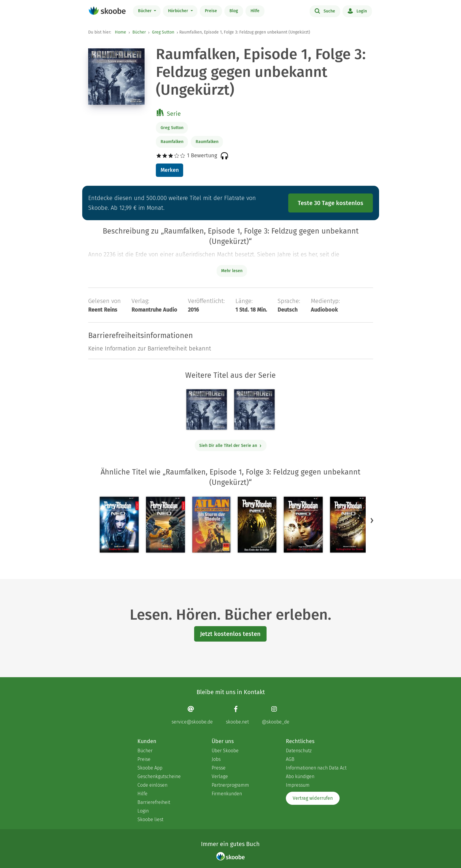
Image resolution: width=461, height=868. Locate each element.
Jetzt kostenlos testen (230, 634)
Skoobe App (150, 768)
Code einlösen (152, 785)
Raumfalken (172, 142)
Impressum (298, 785)
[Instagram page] (276, 715)
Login (357, 11)
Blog (234, 11)
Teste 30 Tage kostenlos (331, 203)
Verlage (220, 776)
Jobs (216, 759)
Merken (170, 170)
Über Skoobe (225, 751)
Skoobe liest (150, 819)
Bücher (145, 11)
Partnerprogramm (230, 785)
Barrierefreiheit (154, 802)
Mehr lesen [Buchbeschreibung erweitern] (232, 271)
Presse (219, 768)
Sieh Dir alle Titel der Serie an (230, 446)
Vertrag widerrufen (313, 798)
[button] (372, 520)
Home (121, 32)
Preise (211, 11)
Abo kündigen (300, 776)
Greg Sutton (163, 32)
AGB (290, 759)
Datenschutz (299, 751)
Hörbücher (179, 11)
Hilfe (255, 11)
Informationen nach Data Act (316, 768)
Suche (325, 11)
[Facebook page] (237, 715)
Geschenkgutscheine (159, 776)
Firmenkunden (227, 794)
